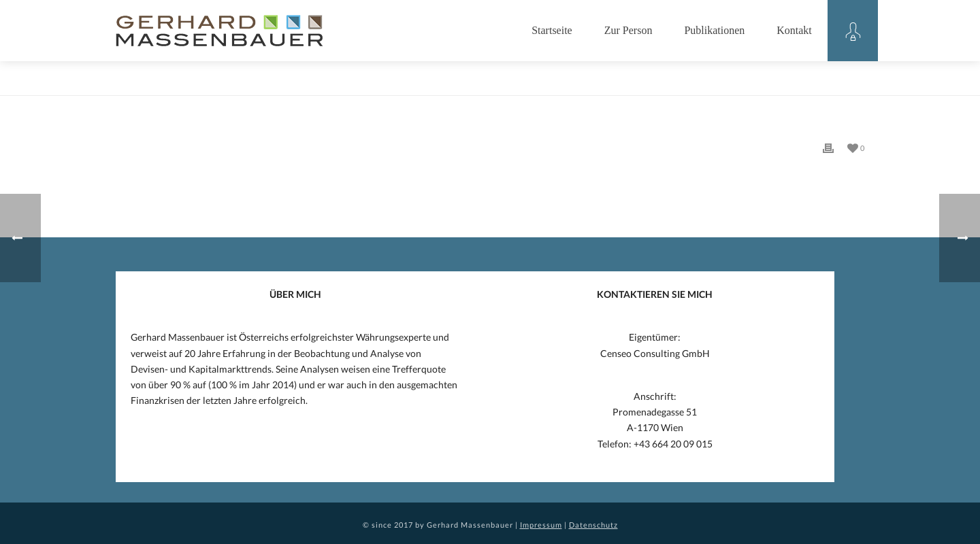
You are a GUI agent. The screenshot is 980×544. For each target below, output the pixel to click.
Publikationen (714, 30)
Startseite (552, 30)
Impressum (541, 525)
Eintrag (833, 82)
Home (797, 82)
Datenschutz (593, 525)
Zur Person (628, 30)
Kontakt (794, 30)
